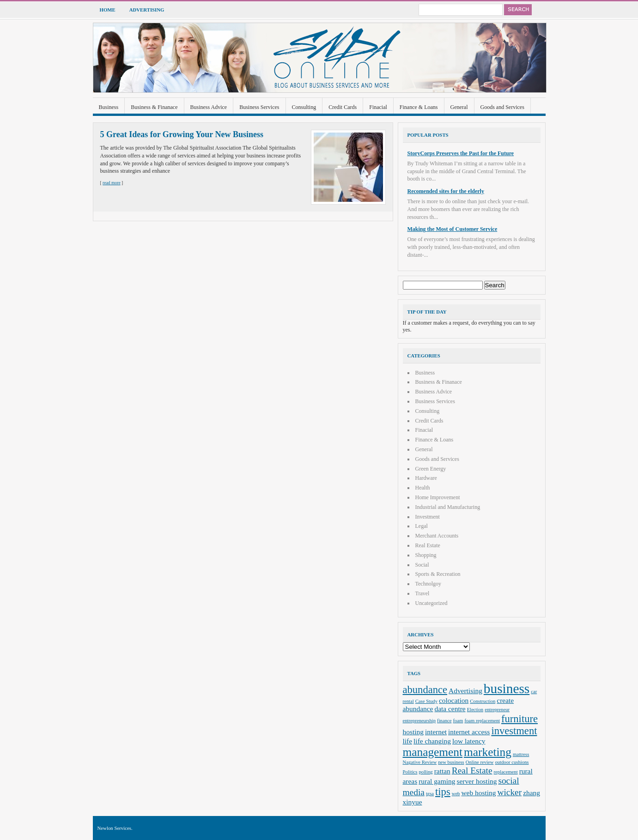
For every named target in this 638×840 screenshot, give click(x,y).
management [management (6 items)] (433, 752)
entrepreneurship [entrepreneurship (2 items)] (419, 721)
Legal (422, 526)
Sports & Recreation (438, 574)
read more (112, 183)
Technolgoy (428, 584)
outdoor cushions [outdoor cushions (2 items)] (512, 762)
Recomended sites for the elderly (446, 191)
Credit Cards (343, 107)
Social (422, 565)
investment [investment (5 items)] (514, 731)
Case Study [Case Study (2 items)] (426, 701)
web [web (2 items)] (456, 794)
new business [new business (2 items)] (451, 762)
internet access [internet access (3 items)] (469, 732)
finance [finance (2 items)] (444, 721)
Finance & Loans (419, 107)
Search (518, 10)
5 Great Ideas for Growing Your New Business (182, 134)
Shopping (426, 555)
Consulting (304, 107)
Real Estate (428, 545)
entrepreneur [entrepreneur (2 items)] (497, 710)
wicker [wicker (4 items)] (509, 792)
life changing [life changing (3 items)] (432, 741)
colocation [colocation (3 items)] (454, 700)
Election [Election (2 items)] (475, 710)
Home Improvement (438, 497)
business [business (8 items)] (507, 689)
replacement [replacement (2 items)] (506, 772)
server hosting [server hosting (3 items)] (477, 781)
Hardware (426, 478)
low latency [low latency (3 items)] (469, 741)
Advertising (147, 10)
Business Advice (209, 107)
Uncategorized (431, 603)
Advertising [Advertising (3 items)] (465, 691)
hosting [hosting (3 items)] (413, 732)
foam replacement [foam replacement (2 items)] (482, 721)
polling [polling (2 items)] (425, 772)
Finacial (378, 107)
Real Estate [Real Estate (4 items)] (472, 771)
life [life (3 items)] (408, 741)
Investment (428, 517)
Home (108, 10)
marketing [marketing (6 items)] (488, 752)
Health (423, 488)
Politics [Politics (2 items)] (410, 772)
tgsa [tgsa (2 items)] (430, 794)
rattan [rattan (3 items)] (442, 771)
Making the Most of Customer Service (453, 229)
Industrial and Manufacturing (448, 507)
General (459, 107)
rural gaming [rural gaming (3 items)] (437, 781)
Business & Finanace (154, 107)
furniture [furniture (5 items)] (520, 719)
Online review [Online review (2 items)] (480, 762)
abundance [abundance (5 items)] (425, 690)
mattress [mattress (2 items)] (521, 754)
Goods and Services (502, 107)
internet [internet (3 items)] (436, 732)
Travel (422, 593)
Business (109, 107)
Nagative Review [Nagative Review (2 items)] (420, 762)
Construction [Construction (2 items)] (483, 701)
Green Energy (431, 469)
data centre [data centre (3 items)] (450, 709)
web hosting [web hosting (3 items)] (478, 793)
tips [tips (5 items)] (443, 792)
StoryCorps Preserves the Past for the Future (461, 153)
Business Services (259, 107)
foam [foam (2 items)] (458, 721)
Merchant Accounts (437, 536)
